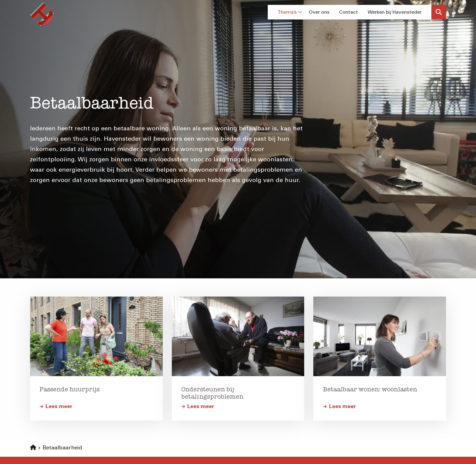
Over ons (319, 12)
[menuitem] (288, 12)
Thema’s (290, 12)
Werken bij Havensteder (395, 12)
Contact (348, 12)
